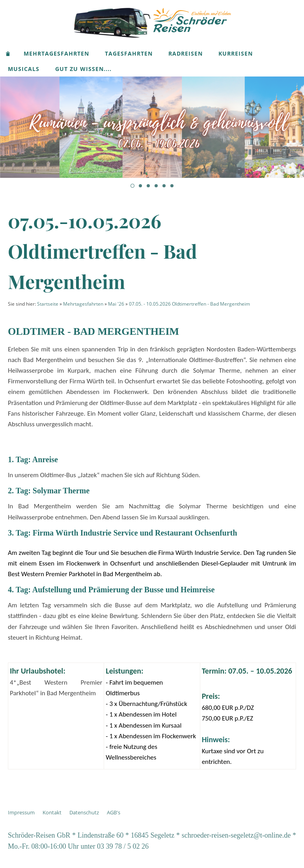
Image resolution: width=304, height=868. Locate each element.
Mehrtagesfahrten (83, 304)
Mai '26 (116, 304)
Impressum (21, 812)
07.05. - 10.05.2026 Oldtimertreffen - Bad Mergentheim (189, 304)
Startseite (48, 304)
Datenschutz (84, 812)
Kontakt (52, 812)
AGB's (114, 812)
